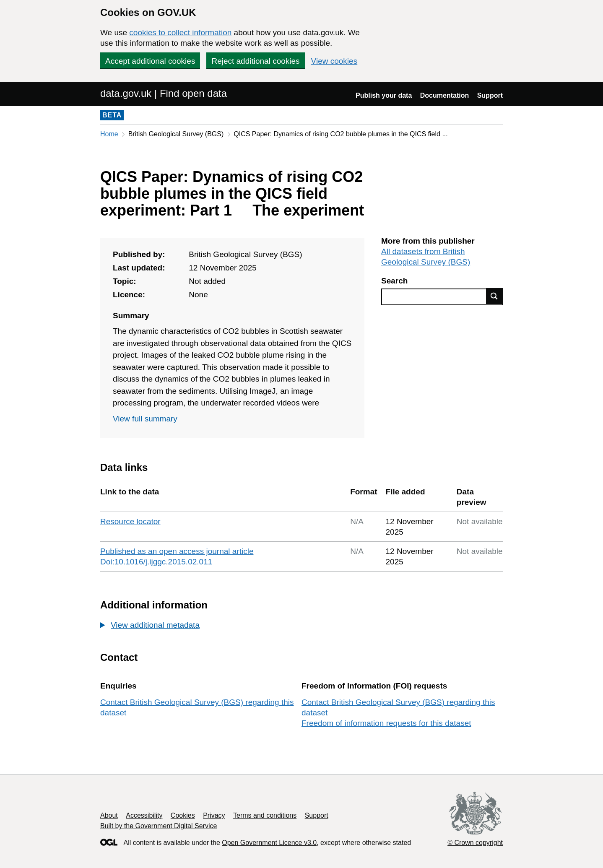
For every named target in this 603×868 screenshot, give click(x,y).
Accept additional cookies (150, 61)
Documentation (444, 95)
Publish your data (384, 95)
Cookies (183, 815)
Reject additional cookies (255, 61)
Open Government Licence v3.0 (269, 843)
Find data (494, 296)
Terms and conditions (265, 815)
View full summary (145, 419)
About (109, 815)
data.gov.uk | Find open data (164, 93)
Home (109, 134)
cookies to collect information (180, 32)
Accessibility (144, 815)
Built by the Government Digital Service (159, 826)
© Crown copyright (475, 843)
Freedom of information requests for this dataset (386, 723)
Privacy (214, 815)
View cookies (334, 61)
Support (490, 95)
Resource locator (130, 521)
